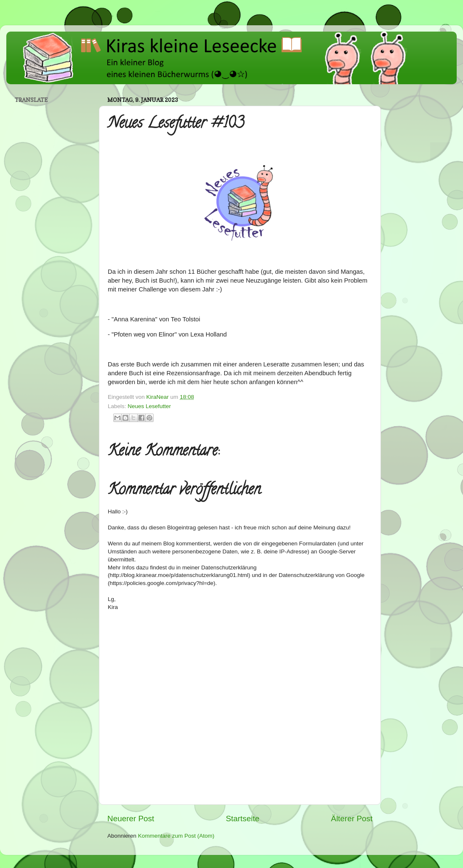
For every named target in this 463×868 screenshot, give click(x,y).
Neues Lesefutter (149, 406)
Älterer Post (352, 819)
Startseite (242, 819)
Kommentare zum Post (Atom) (176, 836)
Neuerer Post (131, 819)
